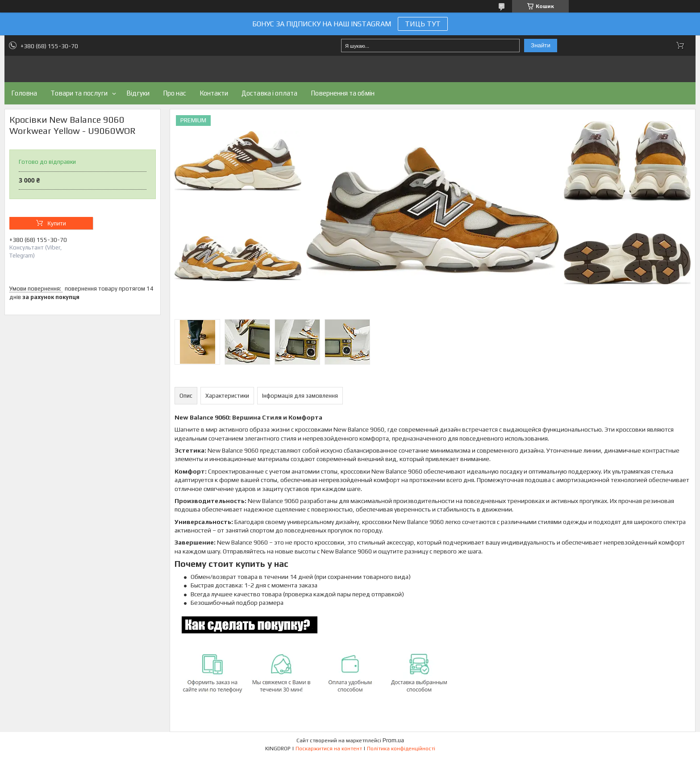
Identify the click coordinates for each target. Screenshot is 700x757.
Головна (24, 93)
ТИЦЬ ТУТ (423, 24)
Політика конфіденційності (401, 749)
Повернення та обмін (343, 93)
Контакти (214, 93)
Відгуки (138, 93)
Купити (57, 223)
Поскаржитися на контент (329, 749)
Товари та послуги (79, 93)
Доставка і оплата (269, 93)
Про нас (175, 93)
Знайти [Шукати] (541, 45)
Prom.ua (393, 740)
